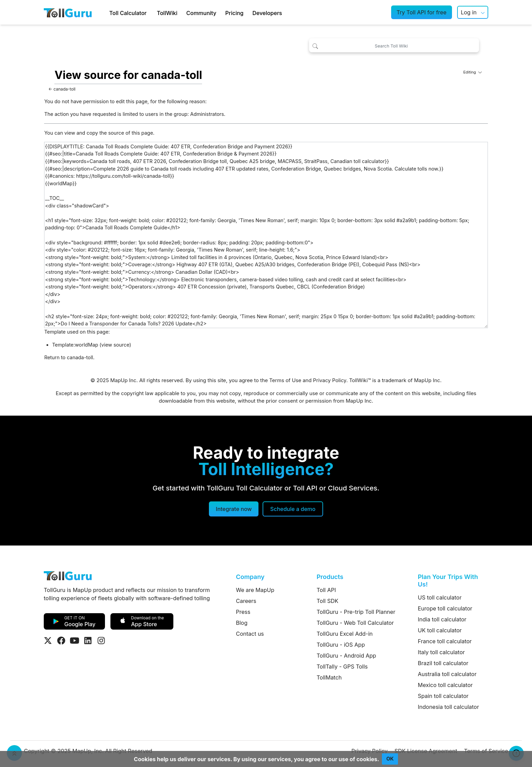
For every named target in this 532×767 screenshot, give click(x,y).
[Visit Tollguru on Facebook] (61, 641)
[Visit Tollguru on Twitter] (48, 641)
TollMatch (329, 677)
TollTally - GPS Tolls (342, 667)
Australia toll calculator (447, 674)
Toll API (326, 590)
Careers (246, 601)
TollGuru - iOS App (341, 645)
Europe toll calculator (445, 608)
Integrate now (234, 509)
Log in (469, 12)
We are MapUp (255, 590)
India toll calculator (442, 619)
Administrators (207, 114)
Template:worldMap (75, 345)
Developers (267, 13)
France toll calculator (445, 641)
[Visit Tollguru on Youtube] (75, 641)
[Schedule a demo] (293, 509)
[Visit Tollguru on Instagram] (101, 641)
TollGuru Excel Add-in (345, 634)
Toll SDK (327, 601)
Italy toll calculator (441, 652)
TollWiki (167, 13)
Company (250, 577)
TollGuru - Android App (346, 656)
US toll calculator (440, 597)
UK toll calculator (440, 630)
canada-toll (64, 89)
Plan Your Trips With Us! (448, 581)
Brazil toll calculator (443, 663)
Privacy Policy (330, 380)
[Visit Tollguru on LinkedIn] (88, 641)
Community (201, 13)
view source (115, 345)
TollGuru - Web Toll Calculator (355, 623)
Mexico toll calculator (445, 685)
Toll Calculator (128, 13)
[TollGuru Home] (68, 12)
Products (330, 577)
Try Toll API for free (422, 12)
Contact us (250, 634)
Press (243, 612)
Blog (242, 623)
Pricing (234, 13)
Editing (473, 72)
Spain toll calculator (443, 696)
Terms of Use (285, 380)
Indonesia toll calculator (448, 707)
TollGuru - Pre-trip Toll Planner (356, 612)
